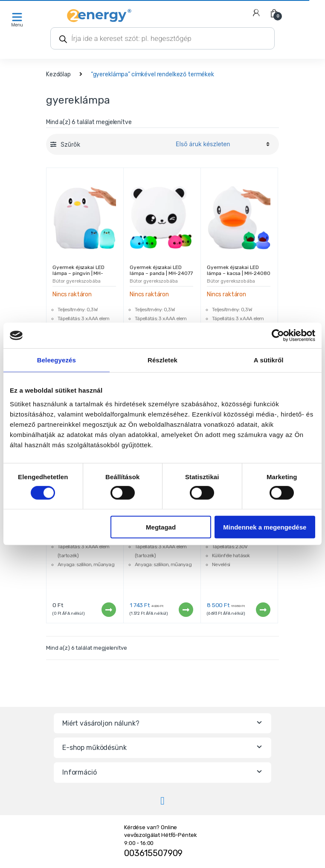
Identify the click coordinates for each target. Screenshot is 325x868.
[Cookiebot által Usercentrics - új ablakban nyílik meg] (278, 336)
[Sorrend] (221, 144)
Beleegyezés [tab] (57, 360)
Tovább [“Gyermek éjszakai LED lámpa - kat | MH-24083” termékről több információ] (108, 610)
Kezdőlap (58, 74)
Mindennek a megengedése (265, 527)
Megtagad (161, 527)
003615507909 (153, 853)
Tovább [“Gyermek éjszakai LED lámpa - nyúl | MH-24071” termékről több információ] (186, 610)
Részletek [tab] (162, 360)
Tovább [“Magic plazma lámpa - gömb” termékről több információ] (263, 610)
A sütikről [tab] (269, 360)
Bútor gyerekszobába (77, 281)
